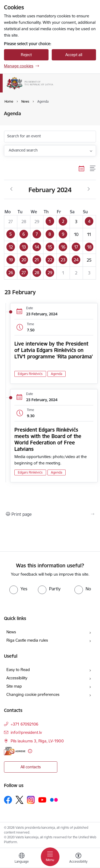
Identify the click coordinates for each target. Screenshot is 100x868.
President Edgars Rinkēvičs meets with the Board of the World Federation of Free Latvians (48, 439)
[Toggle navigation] (50, 857)
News (11, 632)
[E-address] (15, 751)
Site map (14, 686)
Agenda (57, 374)
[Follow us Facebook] (8, 800)
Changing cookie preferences (33, 694)
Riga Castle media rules (27, 640)
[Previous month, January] (11, 189)
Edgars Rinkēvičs (30, 374)
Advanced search (23, 150)
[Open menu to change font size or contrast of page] (78, 859)
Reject (26, 55)
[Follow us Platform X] (19, 800)
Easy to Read (18, 670)
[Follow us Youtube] (42, 800)
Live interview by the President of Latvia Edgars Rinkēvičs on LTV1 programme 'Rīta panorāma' (54, 350)
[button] (50, 222)
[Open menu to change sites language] (22, 859)
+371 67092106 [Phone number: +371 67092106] (25, 724)
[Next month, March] (89, 189)
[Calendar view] (82, 168)
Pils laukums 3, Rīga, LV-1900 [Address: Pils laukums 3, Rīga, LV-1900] (37, 741)
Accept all (74, 55)
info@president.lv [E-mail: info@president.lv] (26, 732)
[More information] (30, 751)
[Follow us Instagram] (31, 800)
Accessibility (17, 678)
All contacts (31, 767)
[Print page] (50, 514)
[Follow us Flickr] (54, 800)
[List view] (93, 168)
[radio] (18, 589)
